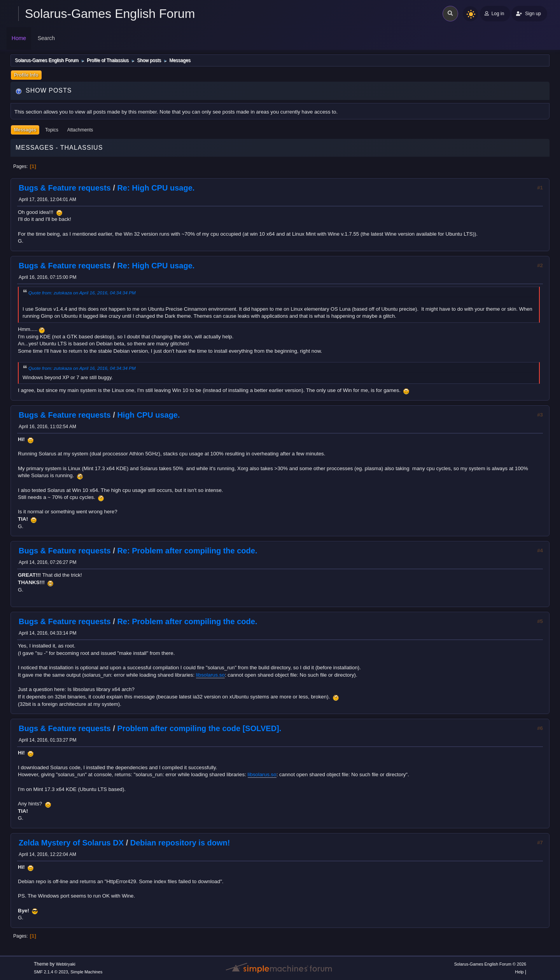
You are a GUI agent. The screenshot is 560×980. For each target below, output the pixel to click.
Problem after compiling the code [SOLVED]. (199, 728)
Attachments (80, 130)
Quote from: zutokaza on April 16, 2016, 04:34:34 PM (82, 293)
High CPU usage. (148, 415)
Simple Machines (86, 972)
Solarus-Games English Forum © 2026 (490, 964)
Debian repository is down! (180, 843)
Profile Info (26, 75)
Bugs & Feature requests (65, 188)
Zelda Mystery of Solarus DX (71, 843)
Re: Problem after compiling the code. (187, 551)
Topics (52, 130)
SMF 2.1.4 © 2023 (51, 972)
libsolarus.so (210, 675)
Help (519, 972)
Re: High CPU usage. (156, 188)
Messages (25, 130)
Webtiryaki (66, 964)
